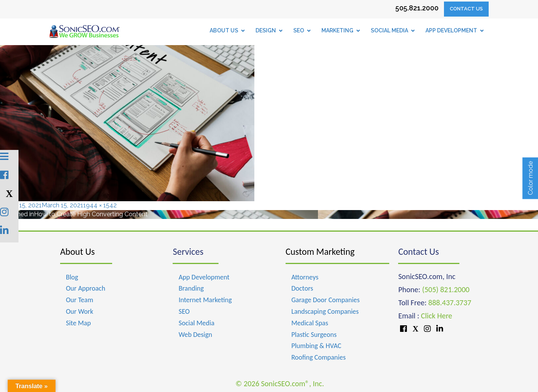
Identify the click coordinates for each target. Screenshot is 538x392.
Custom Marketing (320, 252)
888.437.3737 (450, 303)
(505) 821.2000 (446, 289)
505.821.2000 (417, 8)
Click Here (436, 316)
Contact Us (466, 9)
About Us (77, 252)
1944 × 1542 (100, 205)
